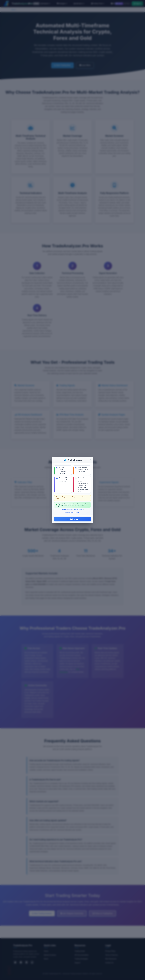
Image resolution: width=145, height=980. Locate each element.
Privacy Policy (78, 510)
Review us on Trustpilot (72, 512)
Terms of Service (66, 510)
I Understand (72, 519)
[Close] (90, 459)
